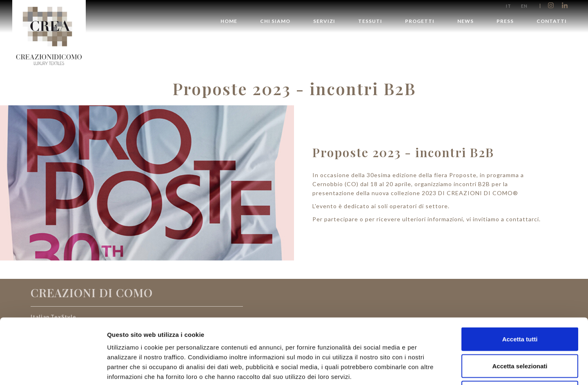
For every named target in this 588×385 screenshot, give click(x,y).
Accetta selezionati (520, 305)
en (524, 6)
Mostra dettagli (430, 369)
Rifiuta (520, 331)
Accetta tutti (520, 278)
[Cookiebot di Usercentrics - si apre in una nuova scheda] (53, 369)
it (509, 6)
